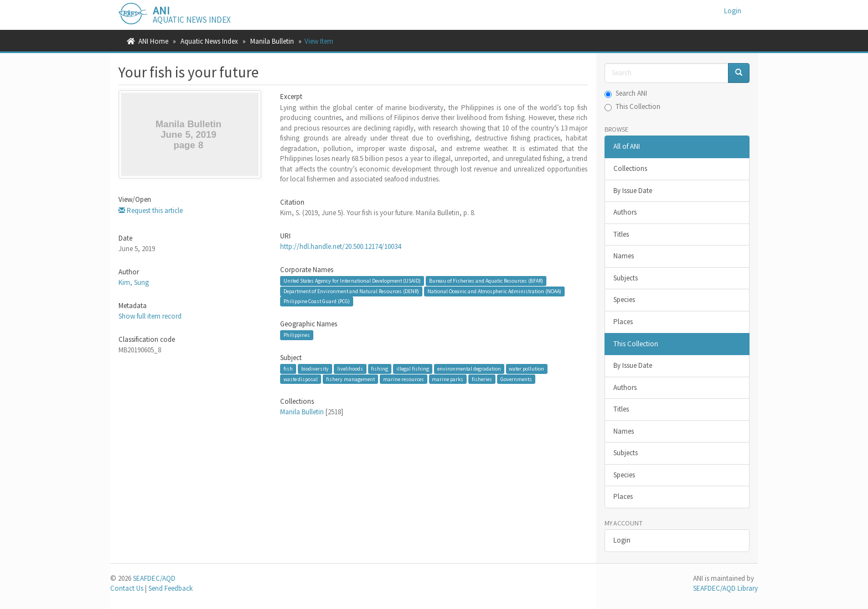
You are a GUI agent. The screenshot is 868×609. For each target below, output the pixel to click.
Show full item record (150, 316)
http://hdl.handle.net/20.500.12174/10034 (340, 246)
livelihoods (350, 369)
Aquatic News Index (209, 41)
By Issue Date (633, 191)
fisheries (482, 379)
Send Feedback (170, 588)
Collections (630, 168)
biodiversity (315, 369)
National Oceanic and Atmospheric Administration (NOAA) (494, 291)
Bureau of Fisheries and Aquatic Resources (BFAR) (486, 281)
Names (624, 256)
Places (623, 322)
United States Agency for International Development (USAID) (352, 281)
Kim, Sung (134, 282)
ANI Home (153, 41)
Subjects (626, 278)
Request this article (151, 210)
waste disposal (301, 379)
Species (624, 300)
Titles (621, 234)
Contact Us (127, 588)
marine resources (404, 379)
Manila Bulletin (272, 41)
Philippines (297, 335)
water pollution (526, 369)
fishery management (350, 379)
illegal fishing (413, 369)
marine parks (448, 379)
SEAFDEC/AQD (154, 578)
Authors (625, 212)
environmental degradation (469, 369)
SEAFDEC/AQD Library (725, 588)
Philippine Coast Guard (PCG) (317, 301)
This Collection (632, 106)
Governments (516, 379)
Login (622, 540)
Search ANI (626, 93)
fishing (379, 369)
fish (288, 369)
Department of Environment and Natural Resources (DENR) (351, 291)
